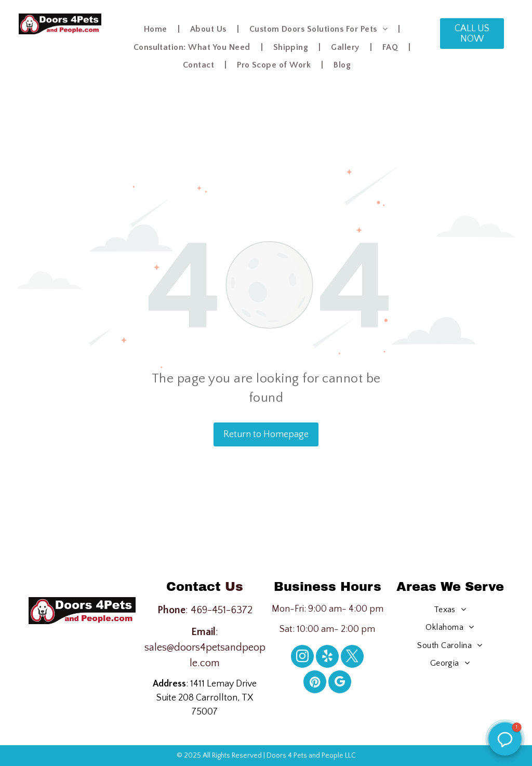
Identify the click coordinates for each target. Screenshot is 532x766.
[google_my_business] (340, 683)
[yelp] (327, 658)
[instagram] (302, 658)
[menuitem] (157, 29)
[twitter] (352, 658)
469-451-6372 (222, 610)
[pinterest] (315, 683)
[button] (505, 739)
